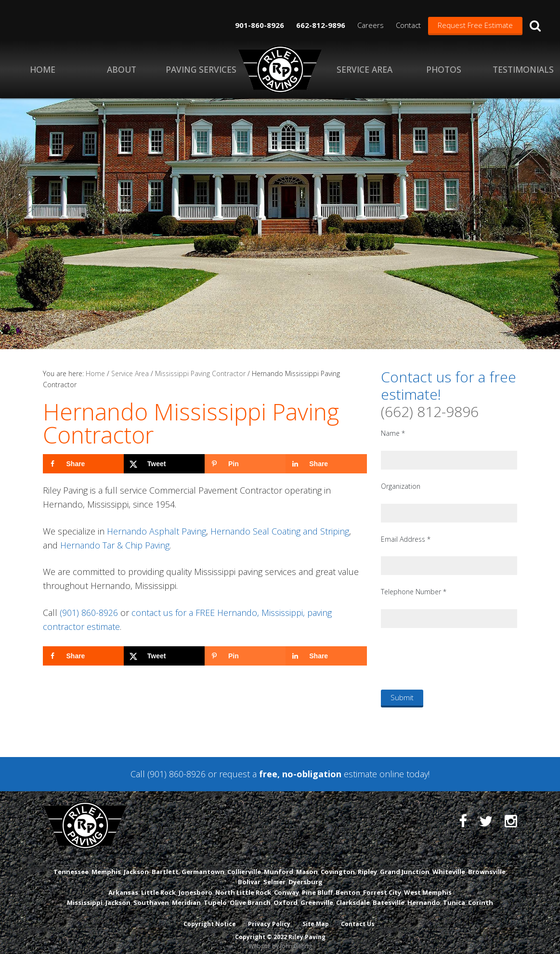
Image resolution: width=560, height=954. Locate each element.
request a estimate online (312, 774)
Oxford (286, 895)
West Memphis (428, 885)
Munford (279, 864)
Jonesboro (195, 885)
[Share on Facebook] (83, 464)
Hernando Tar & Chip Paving (115, 545)
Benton (348, 885)
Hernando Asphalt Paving (156, 531)
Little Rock (158, 885)
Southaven (151, 895)
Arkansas (123, 885)
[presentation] (454, 658)
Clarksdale (353, 895)
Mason (307, 864)
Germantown (203, 864)
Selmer (274, 875)
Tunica (454, 895)
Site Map (316, 917)
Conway (287, 885)
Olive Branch (250, 895)
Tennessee (71, 864)
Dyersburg (306, 875)
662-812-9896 (321, 25)
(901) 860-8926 (89, 613)
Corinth (481, 895)
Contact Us (358, 917)
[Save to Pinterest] (245, 464)
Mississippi (85, 895)
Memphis (106, 864)
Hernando (424, 895)
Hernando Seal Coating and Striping (280, 531)
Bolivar (249, 875)
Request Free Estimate (475, 25)
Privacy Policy (269, 917)
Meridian (186, 895)
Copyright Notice (209, 917)
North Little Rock (243, 885)
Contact (408, 25)
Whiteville (449, 864)
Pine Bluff (317, 885)
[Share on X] (164, 464)
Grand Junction (405, 864)
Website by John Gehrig (280, 939)
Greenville (317, 895)
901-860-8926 (260, 25)
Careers (371, 25)
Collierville (244, 864)
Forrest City (382, 885)
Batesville (389, 895)
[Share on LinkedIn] (326, 464)
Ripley (367, 864)
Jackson (136, 864)
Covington (338, 864)
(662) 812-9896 (430, 412)
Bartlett (165, 864)
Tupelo (215, 895)
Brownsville (487, 864)
